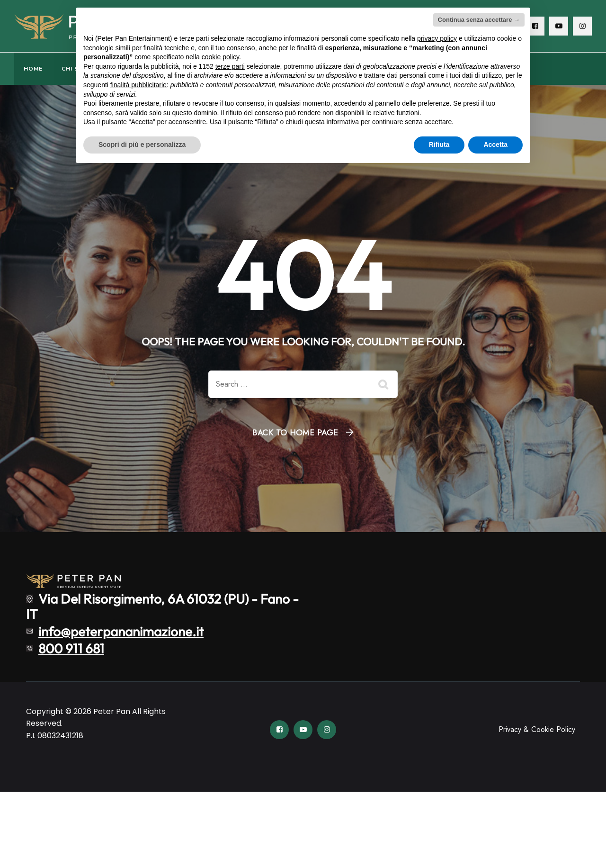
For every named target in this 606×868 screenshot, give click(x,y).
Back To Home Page (295, 433)
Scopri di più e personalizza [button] (142, 145)
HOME (33, 69)
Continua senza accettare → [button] (479, 20)
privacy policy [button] (437, 38)
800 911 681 (71, 648)
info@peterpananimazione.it (121, 631)
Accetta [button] (495, 145)
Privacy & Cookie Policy (537, 729)
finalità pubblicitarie (138, 85)
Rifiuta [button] (439, 145)
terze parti (230, 66)
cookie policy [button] (220, 57)
